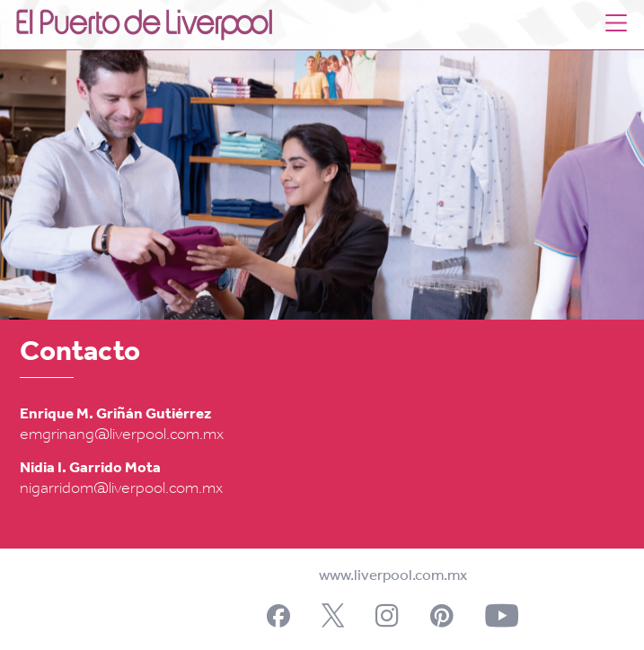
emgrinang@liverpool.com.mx (122, 435)
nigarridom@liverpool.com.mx (121, 488)
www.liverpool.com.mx (393, 576)
